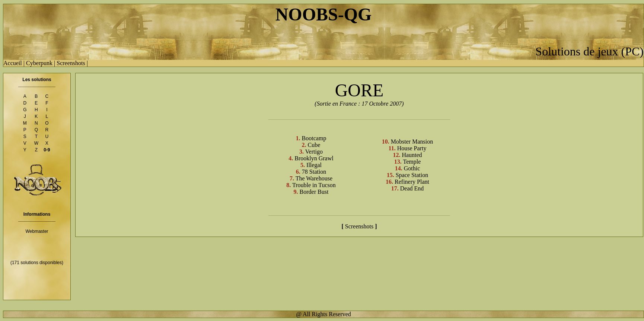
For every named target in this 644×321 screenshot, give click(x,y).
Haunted (411, 155)
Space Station (411, 175)
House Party (411, 148)
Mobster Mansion (411, 142)
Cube (313, 145)
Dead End (411, 188)
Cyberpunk (39, 63)
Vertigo (313, 152)
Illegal (313, 165)
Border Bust (313, 192)
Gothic (411, 168)
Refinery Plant (411, 182)
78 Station (313, 172)
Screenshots (71, 63)
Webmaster (37, 231)
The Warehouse (313, 178)
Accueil (13, 63)
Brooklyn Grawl (313, 158)
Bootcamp (313, 138)
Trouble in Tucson (313, 185)
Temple (411, 162)
